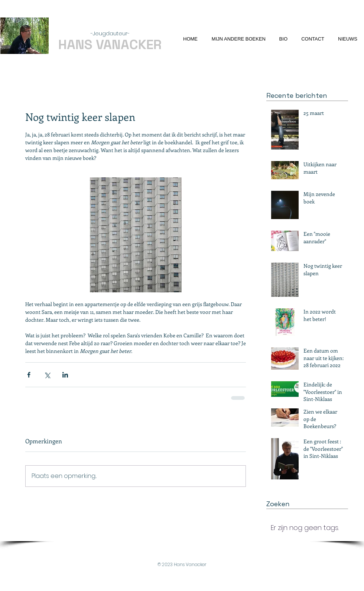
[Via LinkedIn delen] (65, 375)
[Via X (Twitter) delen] (47, 375)
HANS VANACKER (110, 45)
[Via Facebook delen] (29, 375)
